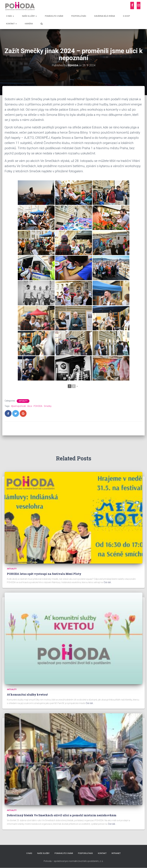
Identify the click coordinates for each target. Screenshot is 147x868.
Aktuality (23, 401)
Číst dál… (108, 582)
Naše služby (29, 16)
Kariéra (29, 24)
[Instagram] (139, 6)
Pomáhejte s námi (54, 16)
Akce (30, 406)
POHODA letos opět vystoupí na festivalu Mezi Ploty (44, 574)
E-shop (126, 16)
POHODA (38, 406)
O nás (10, 16)
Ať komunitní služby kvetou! (27, 694)
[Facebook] (132, 6)
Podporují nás (79, 16)
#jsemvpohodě (18, 406)
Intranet (117, 853)
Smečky (48, 406)
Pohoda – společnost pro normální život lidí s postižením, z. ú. (73, 861)
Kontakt (11, 24)
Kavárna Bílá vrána (105, 16)
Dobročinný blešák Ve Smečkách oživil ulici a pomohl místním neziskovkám (62, 815)
